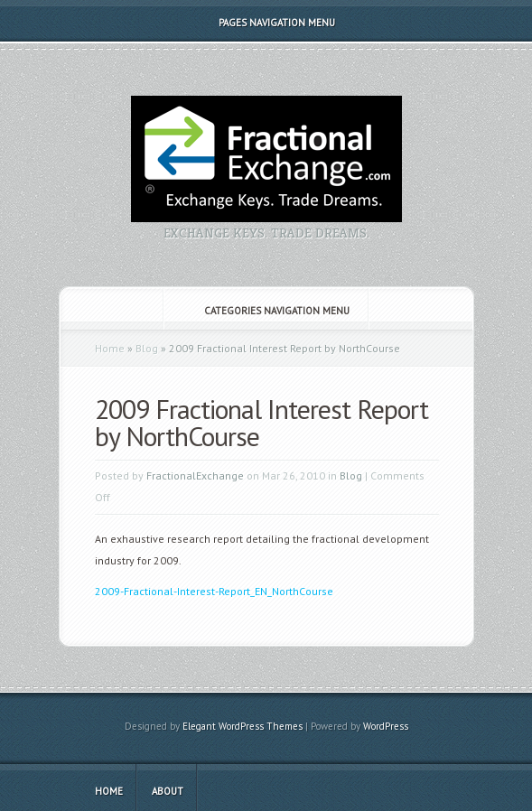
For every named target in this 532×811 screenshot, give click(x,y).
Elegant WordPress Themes (243, 726)
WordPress (386, 726)
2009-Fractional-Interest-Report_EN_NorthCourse (214, 591)
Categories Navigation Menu (265, 311)
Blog (147, 348)
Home (110, 348)
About (168, 791)
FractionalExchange (195, 475)
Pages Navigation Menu (265, 23)
